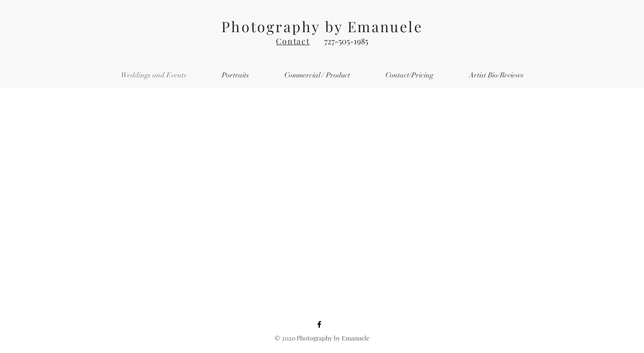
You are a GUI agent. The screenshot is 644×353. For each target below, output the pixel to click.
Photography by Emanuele (322, 26)
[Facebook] (319, 324)
